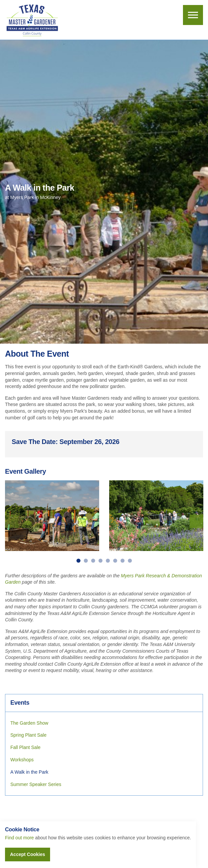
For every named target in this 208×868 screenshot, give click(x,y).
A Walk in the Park (29, 772)
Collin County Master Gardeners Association (32, 20)
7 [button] (123, 561)
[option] (52, 516)
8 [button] (130, 561)
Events (20, 703)
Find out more (19, 838)
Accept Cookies (28, 854)
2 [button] (86, 561)
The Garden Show (29, 723)
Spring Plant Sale (28, 735)
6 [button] (115, 561)
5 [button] (108, 561)
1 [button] (78, 561)
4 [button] (100, 561)
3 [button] (93, 561)
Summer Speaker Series (36, 784)
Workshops (22, 760)
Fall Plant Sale (25, 747)
